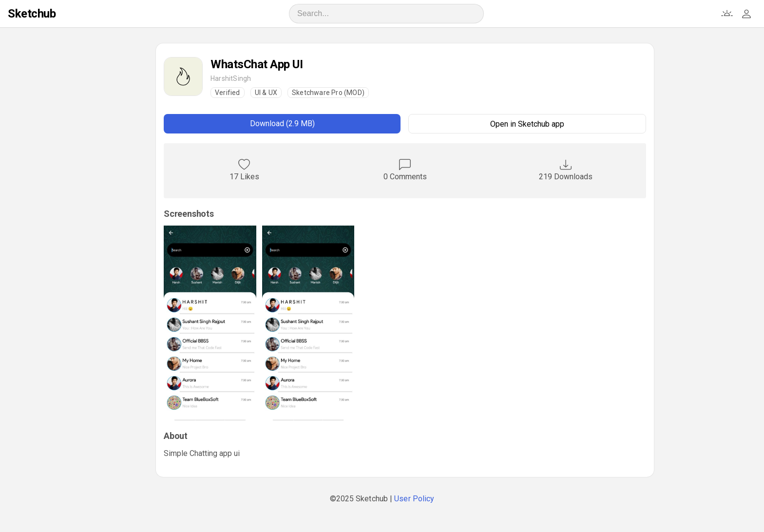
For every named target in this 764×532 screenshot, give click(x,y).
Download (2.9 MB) (282, 123)
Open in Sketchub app (527, 124)
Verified (228, 93)
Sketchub (32, 14)
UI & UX (266, 93)
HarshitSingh (231, 78)
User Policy (414, 499)
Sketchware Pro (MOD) (328, 93)
